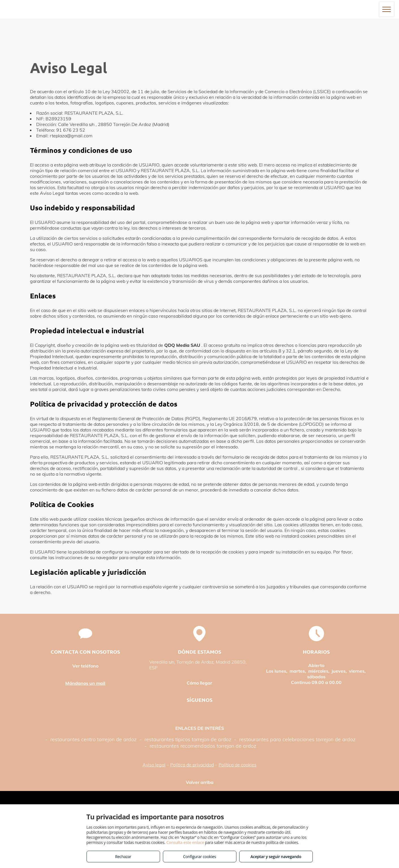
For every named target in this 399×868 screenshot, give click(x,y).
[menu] (387, 9)
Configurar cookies (199, 857)
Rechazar (123, 857)
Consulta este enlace (185, 842)
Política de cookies (238, 765)
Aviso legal (154, 765)
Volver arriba (200, 782)
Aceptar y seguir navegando (276, 857)
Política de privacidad (192, 765)
